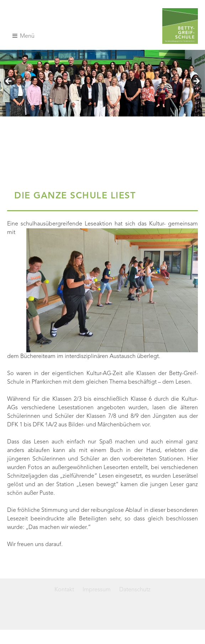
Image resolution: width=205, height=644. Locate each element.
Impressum (97, 590)
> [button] (196, 82)
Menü (23, 36)
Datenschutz (135, 590)
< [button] (9, 82)
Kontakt (64, 590)
